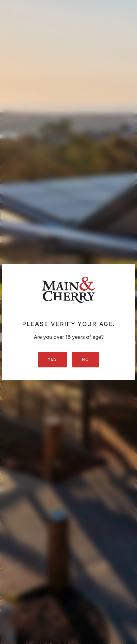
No (85, 359)
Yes (52, 359)
